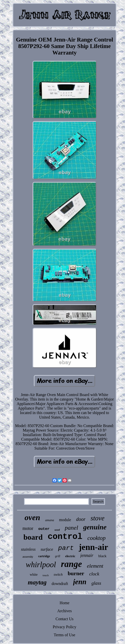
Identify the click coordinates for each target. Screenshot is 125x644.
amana (49, 520)
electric (70, 556)
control (65, 537)
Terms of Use (65, 635)
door (81, 519)
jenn (80, 582)
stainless (28, 549)
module (65, 520)
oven (32, 517)
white (34, 575)
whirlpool (41, 565)
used (57, 530)
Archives (65, 611)
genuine (95, 527)
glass (96, 583)
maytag (37, 582)
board (33, 537)
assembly (28, 557)
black (102, 556)
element (95, 566)
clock (94, 574)
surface (47, 549)
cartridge (44, 556)
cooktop (97, 538)
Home (65, 603)
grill (58, 556)
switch (58, 575)
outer (44, 529)
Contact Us (65, 619)
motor (28, 528)
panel (72, 528)
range (71, 564)
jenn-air (93, 547)
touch (46, 575)
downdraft (60, 584)
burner (76, 573)
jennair (87, 555)
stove (97, 518)
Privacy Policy (65, 627)
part (66, 548)
